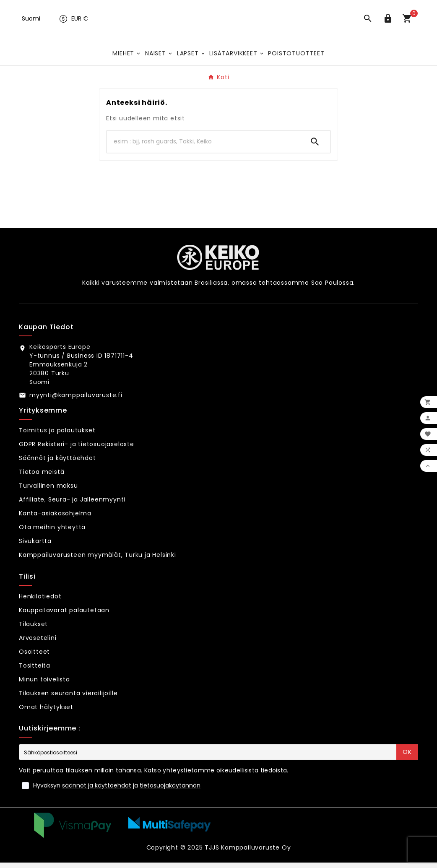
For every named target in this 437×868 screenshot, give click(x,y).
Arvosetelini (38, 643)
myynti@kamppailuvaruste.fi (76, 400)
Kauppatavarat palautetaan (64, 616)
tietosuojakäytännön (170, 791)
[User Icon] (390, 23)
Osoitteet (34, 657)
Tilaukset (33, 629)
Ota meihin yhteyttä (52, 533)
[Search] (315, 147)
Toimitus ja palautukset (57, 436)
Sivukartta (35, 546)
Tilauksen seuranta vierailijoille (68, 699)
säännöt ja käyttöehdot (97, 791)
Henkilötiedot (40, 602)
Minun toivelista (44, 685)
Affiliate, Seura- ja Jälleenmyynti (72, 505)
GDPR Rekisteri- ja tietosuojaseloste (77, 450)
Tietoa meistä (42, 477)
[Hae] (203, 147)
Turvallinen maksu (48, 491)
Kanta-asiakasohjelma (55, 519)
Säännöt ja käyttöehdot (57, 463)
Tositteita (35, 671)
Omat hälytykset (46, 712)
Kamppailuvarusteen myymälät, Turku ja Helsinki (98, 560)
